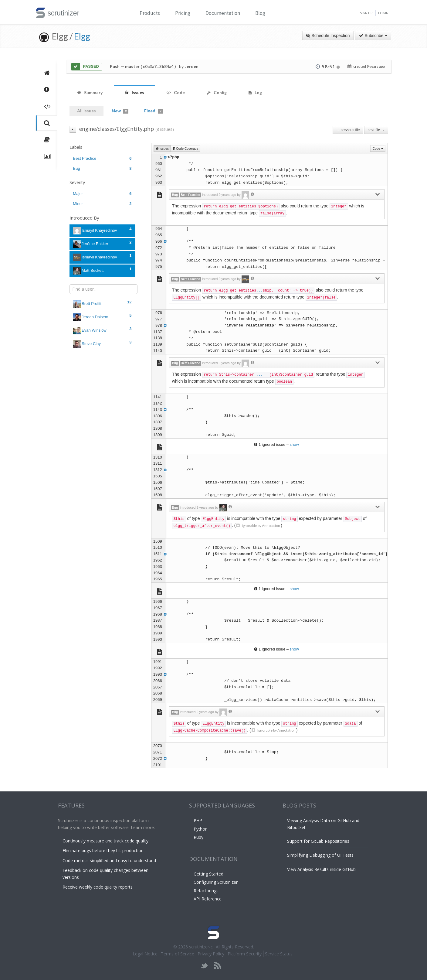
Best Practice (102, 158)
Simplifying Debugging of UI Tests (320, 855)
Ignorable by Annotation (258, 526)
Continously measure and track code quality (105, 841)
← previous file (348, 130)
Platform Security (245, 954)
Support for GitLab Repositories (318, 841)
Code (378, 149)
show (294, 444)
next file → (376, 130)
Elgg (82, 36)
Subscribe (373, 36)
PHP (198, 820)
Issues (162, 149)
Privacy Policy (211, 954)
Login (383, 13)
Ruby (198, 837)
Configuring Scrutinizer (216, 882)
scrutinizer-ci (201, 947)
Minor (102, 204)
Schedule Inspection (328, 36)
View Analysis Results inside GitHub (321, 869)
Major (102, 194)
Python (201, 829)
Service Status (279, 954)
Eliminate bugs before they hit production (103, 850)
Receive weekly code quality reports (98, 887)
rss (217, 966)
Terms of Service (178, 954)
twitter (204, 966)
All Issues (86, 111)
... (259, 291)
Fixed (154, 111)
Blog (260, 13)
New (120, 111)
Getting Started (208, 874)
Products (150, 13)
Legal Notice (145, 954)
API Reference (208, 899)
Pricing (183, 13)
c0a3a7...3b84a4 (158, 67)
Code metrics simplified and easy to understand (109, 860)
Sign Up (366, 13)
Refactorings (206, 891)
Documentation (223, 13)
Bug (102, 168)
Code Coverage (185, 149)
